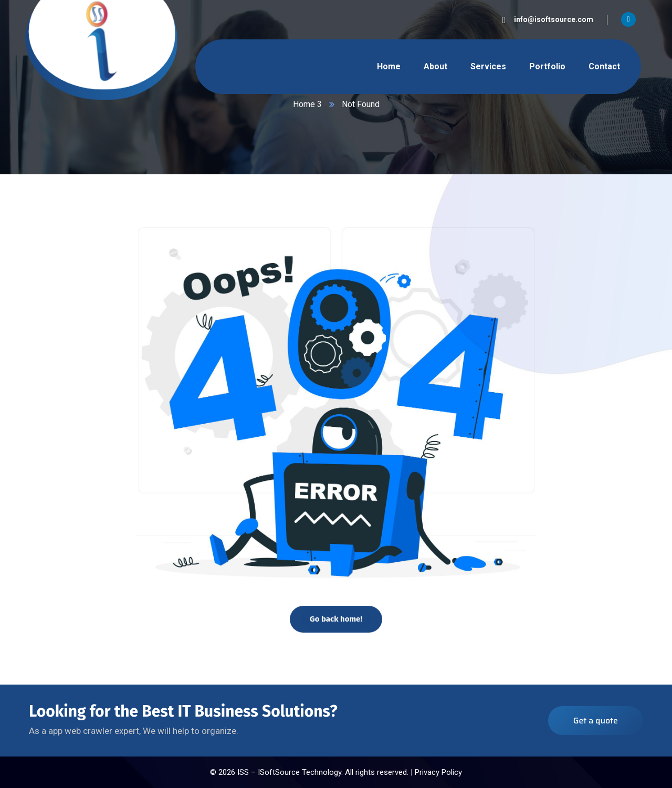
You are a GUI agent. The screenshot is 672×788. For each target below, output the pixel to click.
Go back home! (336, 619)
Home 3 (307, 104)
